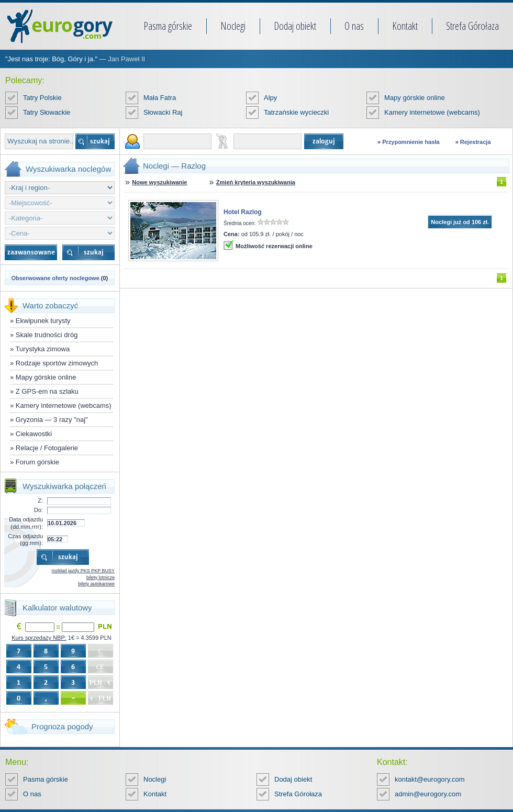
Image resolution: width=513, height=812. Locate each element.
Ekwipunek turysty (43, 321)
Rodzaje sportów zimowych (57, 363)
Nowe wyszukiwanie (159, 182)
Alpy (270, 98)
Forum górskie (37, 462)
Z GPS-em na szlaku (47, 391)
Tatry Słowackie (47, 112)
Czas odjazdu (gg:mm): (25, 540)
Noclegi (233, 26)
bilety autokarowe (96, 584)
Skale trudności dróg (47, 335)
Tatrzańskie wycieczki (296, 112)
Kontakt (405, 26)
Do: (38, 510)
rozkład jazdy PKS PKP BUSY (83, 571)
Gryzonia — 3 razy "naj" (52, 420)
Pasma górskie (168, 26)
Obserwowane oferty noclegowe (55, 278)
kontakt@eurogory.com (430, 779)
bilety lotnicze (101, 577)
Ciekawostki (34, 434)
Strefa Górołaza (472, 26)
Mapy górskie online (415, 98)
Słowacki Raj (163, 112)
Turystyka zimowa (43, 349)
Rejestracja (476, 142)
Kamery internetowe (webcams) (432, 112)
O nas (354, 26)
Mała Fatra (160, 98)
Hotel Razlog (243, 212)
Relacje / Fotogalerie (47, 448)
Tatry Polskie (42, 98)
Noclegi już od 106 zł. (460, 222)
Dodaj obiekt (295, 26)
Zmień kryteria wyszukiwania (256, 182)
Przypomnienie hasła (411, 142)
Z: (40, 500)
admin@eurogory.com (428, 794)
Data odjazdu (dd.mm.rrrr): (26, 523)
